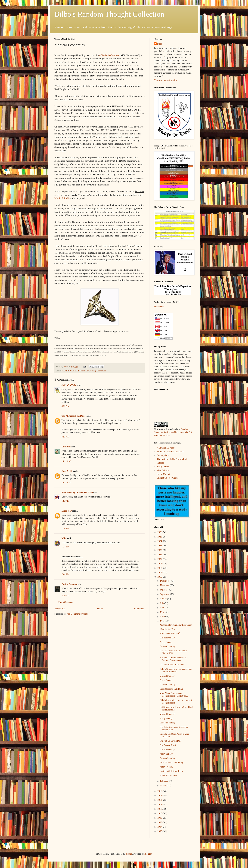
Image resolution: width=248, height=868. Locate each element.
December (165, 581)
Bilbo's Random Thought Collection (109, 14)
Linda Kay (67, 511)
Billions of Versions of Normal (170, 452)
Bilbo (160, 44)
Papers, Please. (166, 767)
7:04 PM (65, 574)
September (165, 594)
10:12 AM (66, 461)
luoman (129, 854)
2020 (160, 559)
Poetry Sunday (166, 642)
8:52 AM (65, 406)
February (164, 781)
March (163, 621)
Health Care (85, 371)
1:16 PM (65, 529)
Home (100, 609)
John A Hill (67, 471)
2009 (160, 818)
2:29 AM (65, 596)
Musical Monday (167, 638)
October (164, 590)
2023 (160, 546)
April (163, 617)
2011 (160, 809)
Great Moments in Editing (171, 689)
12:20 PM (66, 501)
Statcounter (159, 307)
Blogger (148, 854)
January (164, 785)
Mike (64, 538)
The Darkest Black (168, 745)
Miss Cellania (163, 470)
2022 (160, 550)
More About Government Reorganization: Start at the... (174, 695)
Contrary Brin (163, 455)
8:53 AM (65, 437)
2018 (160, 568)
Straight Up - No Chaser (168, 478)
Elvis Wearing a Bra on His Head (77, 493)
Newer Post (60, 609)
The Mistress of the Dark (73, 416)
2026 (160, 532)
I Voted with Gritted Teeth (171, 771)
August (164, 599)
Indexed (160, 463)
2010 (160, 813)
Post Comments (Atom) (77, 614)
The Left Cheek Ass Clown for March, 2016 (173, 652)
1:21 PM (65, 547)
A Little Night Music (166, 448)
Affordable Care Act (109, 55)
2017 (160, 572)
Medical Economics (168, 775)
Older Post (139, 609)
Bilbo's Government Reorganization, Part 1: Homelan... (176, 670)
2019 (160, 563)
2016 (160, 577)
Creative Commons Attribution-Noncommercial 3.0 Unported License (173, 432)
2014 (160, 796)
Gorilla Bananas (69, 584)
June (162, 608)
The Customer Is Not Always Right (173, 459)
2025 (160, 537)
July (162, 603)
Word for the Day (167, 629)
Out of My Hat (163, 474)
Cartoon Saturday (167, 646)
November (165, 585)
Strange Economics (98, 371)
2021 (160, 555)
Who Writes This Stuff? (170, 633)
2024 (160, 541)
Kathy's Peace (163, 467)
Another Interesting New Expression (176, 625)
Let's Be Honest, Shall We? (172, 665)
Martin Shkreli (62, 198)
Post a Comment (66, 602)
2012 (160, 805)
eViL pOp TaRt (69, 385)
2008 (160, 822)
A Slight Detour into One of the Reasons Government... (174, 659)
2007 (160, 827)
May (162, 612)
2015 (160, 791)
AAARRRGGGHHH (70, 371)
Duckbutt (66, 447)
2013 (160, 800)
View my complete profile (166, 80)
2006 (160, 831)
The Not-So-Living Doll (170, 741)
